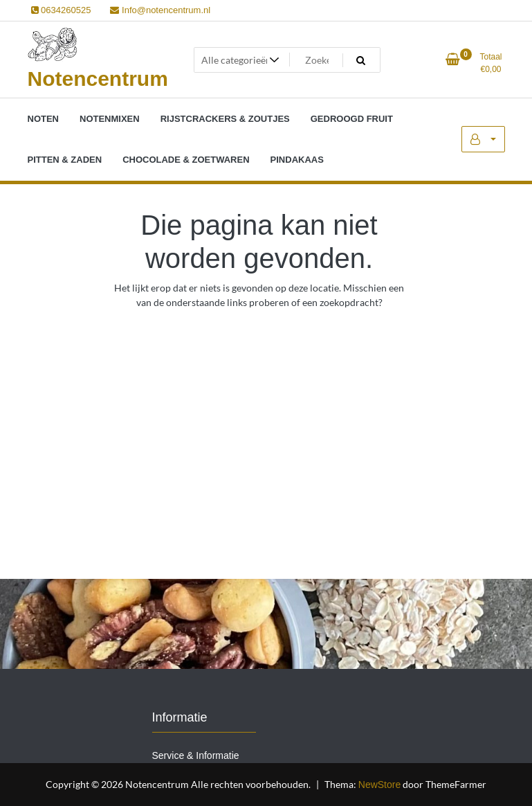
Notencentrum (98, 79)
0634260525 (61, 10)
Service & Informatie (196, 755)
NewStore (379, 785)
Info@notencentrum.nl (160, 10)
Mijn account (483, 139)
